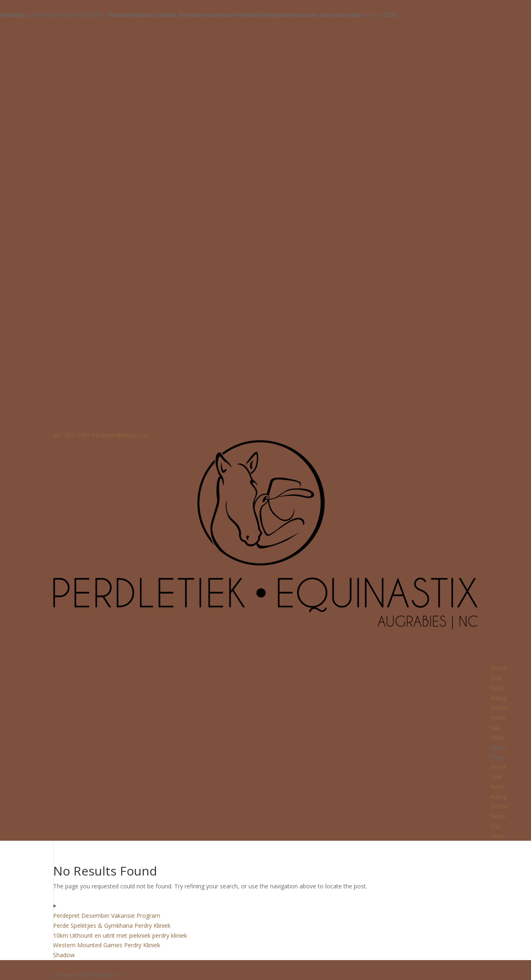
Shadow (64, 955)
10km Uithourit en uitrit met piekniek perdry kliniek (120, 935)
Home (499, 767)
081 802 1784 (71, 435)
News (498, 816)
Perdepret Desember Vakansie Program (107, 916)
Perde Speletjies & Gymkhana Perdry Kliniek (112, 925)
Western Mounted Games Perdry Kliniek (107, 945)
